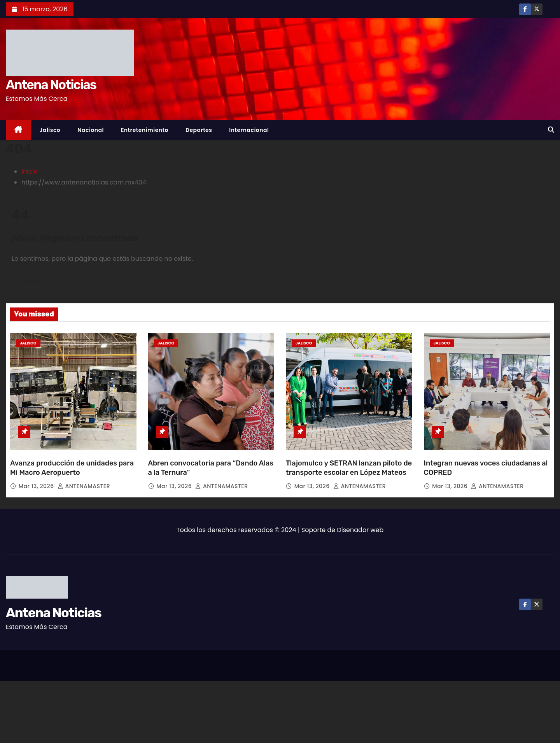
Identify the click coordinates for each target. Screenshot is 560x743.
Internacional (249, 130)
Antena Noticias (51, 85)
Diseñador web (360, 530)
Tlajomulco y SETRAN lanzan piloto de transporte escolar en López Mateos (349, 468)
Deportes (199, 130)
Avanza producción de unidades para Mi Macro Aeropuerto (72, 468)
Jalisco (50, 130)
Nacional (91, 130)
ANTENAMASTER (84, 486)
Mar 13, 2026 (37, 486)
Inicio (30, 171)
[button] (551, 130)
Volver (36, 281)
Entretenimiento (145, 130)
